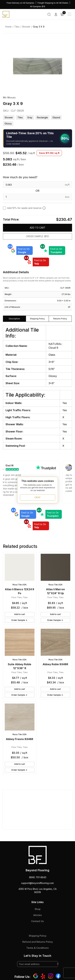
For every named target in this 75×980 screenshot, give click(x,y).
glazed (56, 117)
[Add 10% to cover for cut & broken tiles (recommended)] (44, 208)
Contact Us (37, 921)
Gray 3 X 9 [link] (39, 27)
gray (30, 117)
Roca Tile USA (20, 585)
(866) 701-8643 (38, 877)
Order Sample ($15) (38, 236)
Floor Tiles (17, 597)
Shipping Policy (38, 936)
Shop (38, 909)
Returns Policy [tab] (60, 319)
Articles (38, 915)
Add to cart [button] (20, 614)
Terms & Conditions (37, 948)
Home (8, 27)
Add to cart (38, 228)
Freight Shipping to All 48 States (53, 3)
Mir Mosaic (9, 97)
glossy (8, 124)
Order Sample (20, 620)
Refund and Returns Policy (38, 942)
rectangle (42, 117)
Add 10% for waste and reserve (26, 208)
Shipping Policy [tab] (37, 319)
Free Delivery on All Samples (21, 3)
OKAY (37, 497)
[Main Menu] (69, 14)
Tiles (17, 27)
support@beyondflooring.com (37, 883)
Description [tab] (14, 319)
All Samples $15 (38, 6)
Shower (26, 27)
